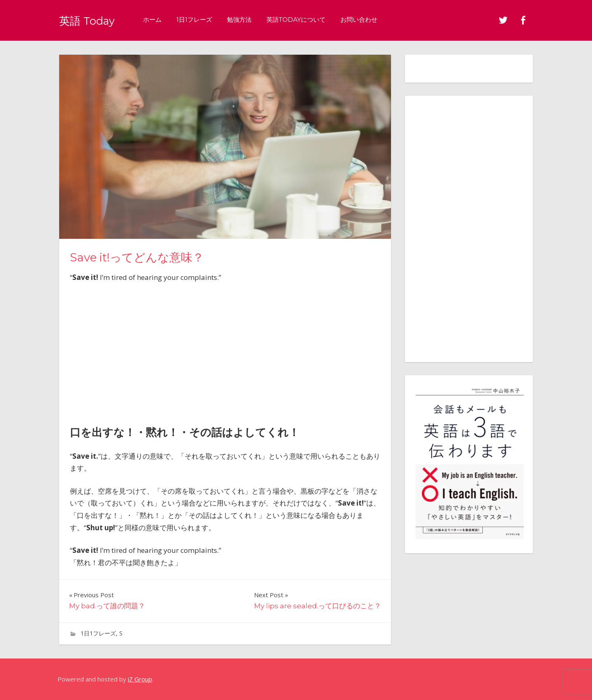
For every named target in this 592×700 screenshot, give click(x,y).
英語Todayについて (308, 20)
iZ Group (140, 679)
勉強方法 (252, 20)
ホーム (165, 20)
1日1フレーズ (207, 20)
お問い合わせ (371, 20)
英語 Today (93, 20)
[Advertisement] (225, 351)
